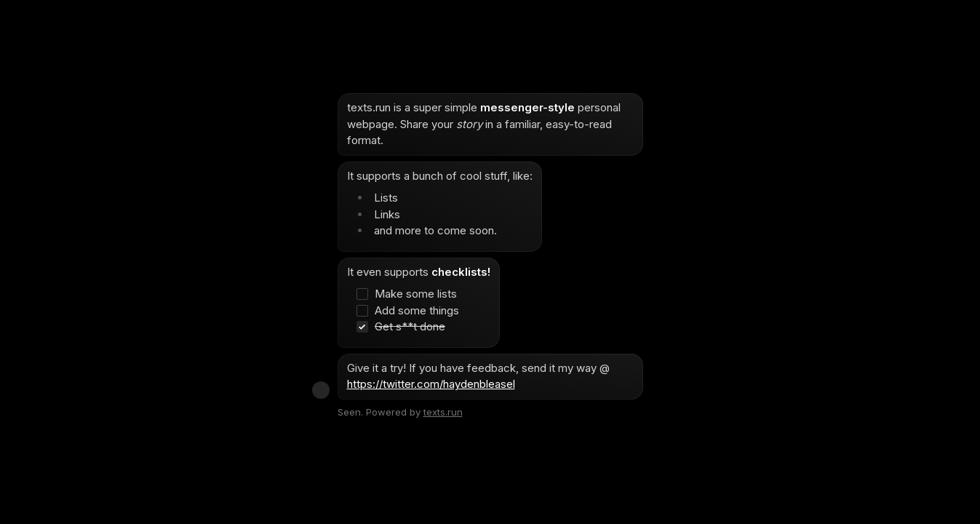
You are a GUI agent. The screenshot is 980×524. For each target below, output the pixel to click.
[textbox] (490, 246)
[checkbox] (412, 294)
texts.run (443, 412)
